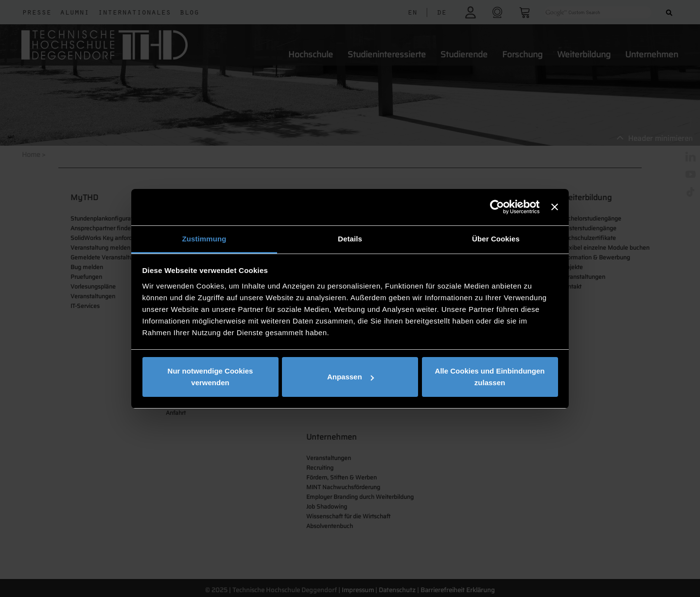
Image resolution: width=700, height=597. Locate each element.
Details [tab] (350, 239)
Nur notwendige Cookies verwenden (210, 377)
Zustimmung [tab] (204, 239)
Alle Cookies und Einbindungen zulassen (490, 377)
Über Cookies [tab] (496, 239)
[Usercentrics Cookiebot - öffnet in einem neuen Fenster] (497, 207)
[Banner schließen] (555, 207)
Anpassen (350, 377)
